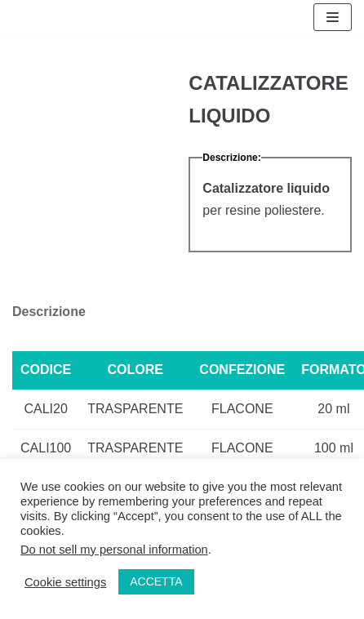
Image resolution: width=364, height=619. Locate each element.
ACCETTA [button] (156, 581)
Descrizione (49, 312)
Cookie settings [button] (65, 582)
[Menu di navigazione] (333, 17)
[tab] (49, 312)
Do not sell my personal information (114, 550)
